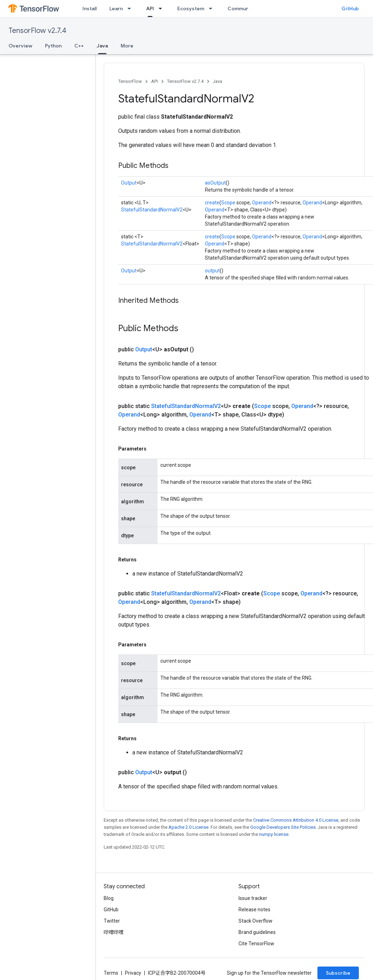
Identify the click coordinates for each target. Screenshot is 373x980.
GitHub (350, 9)
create (212, 203)
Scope (228, 203)
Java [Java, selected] (102, 46)
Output (129, 183)
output (212, 271)
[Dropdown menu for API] (162, 9)
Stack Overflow (256, 921)
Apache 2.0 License (188, 827)
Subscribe (338, 973)
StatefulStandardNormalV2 (152, 210)
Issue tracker (253, 898)
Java (217, 81)
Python (53, 46)
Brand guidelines (257, 932)
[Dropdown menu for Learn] (131, 9)
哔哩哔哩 (114, 932)
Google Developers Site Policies (283, 827)
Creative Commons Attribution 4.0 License (296, 820)
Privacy (133, 973)
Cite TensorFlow (256, 944)
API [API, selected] (150, 9)
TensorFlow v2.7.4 (37, 31)
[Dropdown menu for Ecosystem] (213, 9)
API (154, 81)
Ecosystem (191, 9)
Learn (116, 9)
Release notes (254, 910)
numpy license (274, 834)
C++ (79, 46)
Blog (109, 898)
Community (241, 9)
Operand (262, 203)
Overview (20, 46)
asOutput (215, 183)
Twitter (112, 921)
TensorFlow (130, 81)
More (127, 46)
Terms (111, 973)
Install (90, 9)
